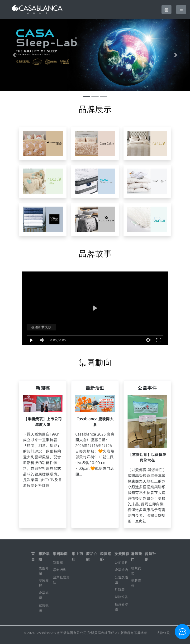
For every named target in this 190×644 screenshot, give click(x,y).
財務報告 (121, 597)
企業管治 (121, 570)
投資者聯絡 (121, 607)
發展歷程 (44, 583)
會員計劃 (150, 557)
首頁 (33, 557)
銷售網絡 (106, 557)
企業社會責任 (61, 580)
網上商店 (77, 557)
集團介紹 (44, 571)
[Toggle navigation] (181, 10)
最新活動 (60, 570)
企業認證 (44, 595)
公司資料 (121, 562)
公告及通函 (121, 580)
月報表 (120, 590)
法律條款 (163, 633)
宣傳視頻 (44, 608)
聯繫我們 (136, 571)
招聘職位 (136, 583)
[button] (166, 10)
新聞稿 (58, 562)
